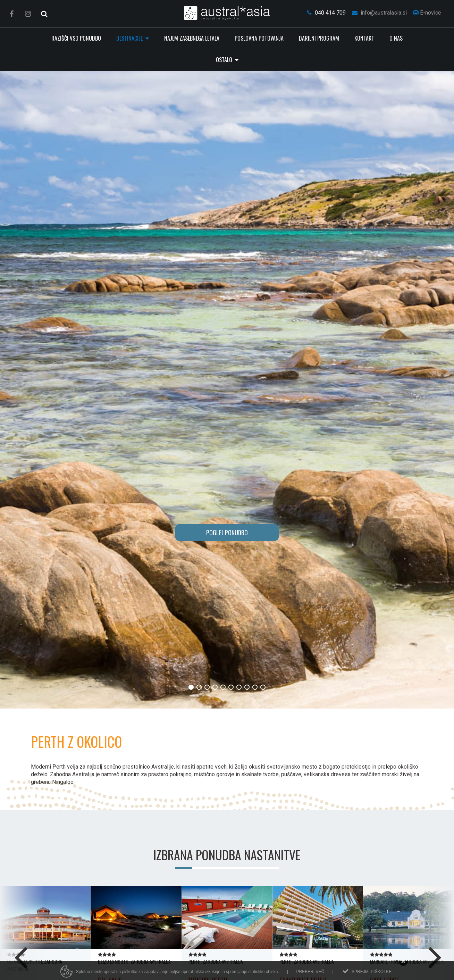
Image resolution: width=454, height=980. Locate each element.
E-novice (427, 13)
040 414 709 (326, 13)
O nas (396, 38)
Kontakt (364, 38)
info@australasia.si (379, 13)
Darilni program (319, 38)
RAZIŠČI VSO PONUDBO (76, 38)
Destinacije (130, 38)
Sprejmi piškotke (372, 975)
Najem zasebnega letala (192, 38)
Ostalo (225, 60)
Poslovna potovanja (259, 38)
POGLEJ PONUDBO (227, 533)
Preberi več (310, 975)
